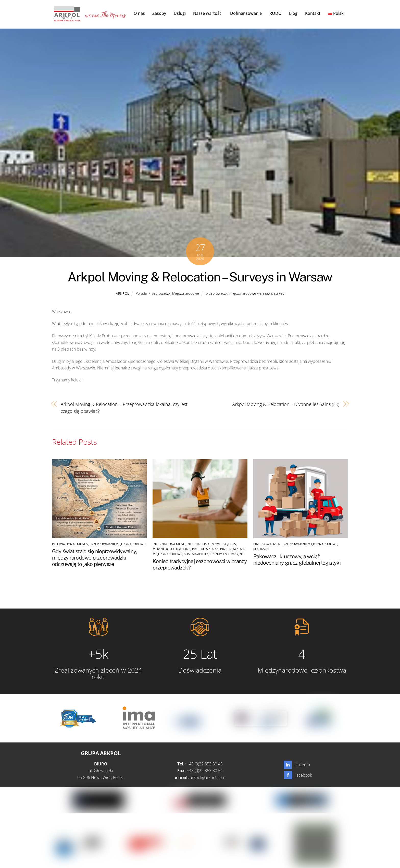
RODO (276, 13)
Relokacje (261, 549)
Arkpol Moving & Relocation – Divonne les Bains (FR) (286, 405)
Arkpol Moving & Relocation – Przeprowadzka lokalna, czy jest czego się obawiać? (124, 408)
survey (279, 294)
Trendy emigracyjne (227, 554)
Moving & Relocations (171, 549)
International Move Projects (211, 545)
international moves (70, 545)
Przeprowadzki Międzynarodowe (174, 294)
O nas (139, 13)
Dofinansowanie (246, 13)
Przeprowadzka (205, 549)
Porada (141, 294)
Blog (293, 13)
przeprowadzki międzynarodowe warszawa (239, 294)
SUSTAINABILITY (196, 554)
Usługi (180, 13)
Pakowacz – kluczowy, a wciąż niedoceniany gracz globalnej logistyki (297, 560)
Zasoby (159, 13)
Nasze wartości (208, 13)
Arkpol (123, 294)
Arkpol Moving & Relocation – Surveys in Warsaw (200, 277)
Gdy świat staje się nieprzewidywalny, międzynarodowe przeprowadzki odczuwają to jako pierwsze (95, 558)
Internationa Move (169, 545)
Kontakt (313, 13)
